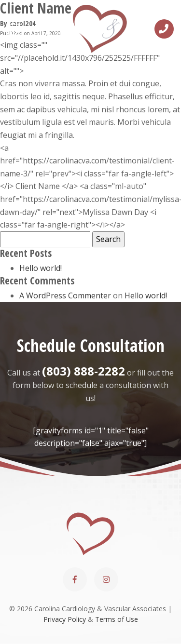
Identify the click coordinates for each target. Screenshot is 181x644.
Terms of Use (117, 619)
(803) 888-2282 (84, 371)
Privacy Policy (65, 619)
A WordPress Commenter (65, 295)
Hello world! (41, 268)
